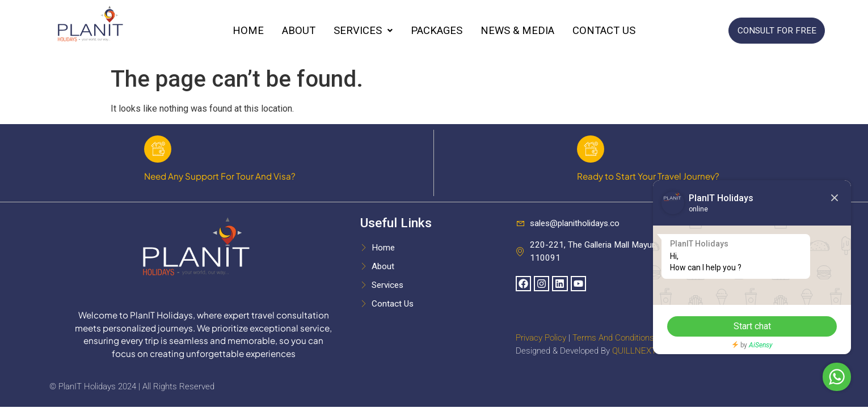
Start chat (752, 326)
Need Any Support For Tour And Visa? (220, 177)
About (299, 31)
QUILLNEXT (634, 352)
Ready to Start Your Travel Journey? (648, 177)
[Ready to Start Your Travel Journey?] (591, 150)
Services (363, 31)
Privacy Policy (541, 339)
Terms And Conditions (613, 339)
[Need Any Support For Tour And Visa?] (158, 150)
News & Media (517, 31)
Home (248, 31)
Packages (437, 31)
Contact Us (604, 31)
